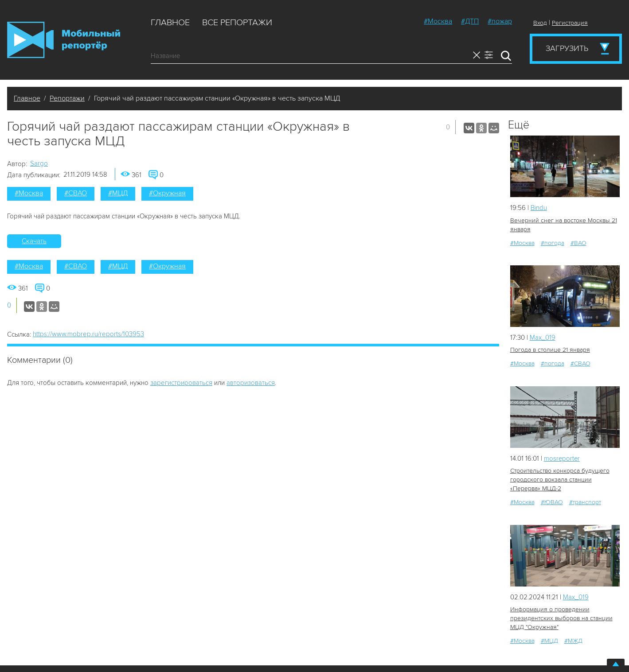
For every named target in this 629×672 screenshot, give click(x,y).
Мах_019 (543, 338)
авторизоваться (251, 383)
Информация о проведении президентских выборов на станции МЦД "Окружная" (561, 618)
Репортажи (67, 98)
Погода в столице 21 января (550, 350)
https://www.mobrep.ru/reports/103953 (88, 334)
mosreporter (562, 458)
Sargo (39, 163)
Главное (170, 23)
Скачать (34, 241)
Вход (540, 23)
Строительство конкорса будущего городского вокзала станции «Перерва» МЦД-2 (560, 480)
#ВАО (578, 243)
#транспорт (585, 502)
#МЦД (118, 193)
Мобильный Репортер (64, 40)
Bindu (539, 208)
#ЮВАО (552, 502)
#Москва (438, 21)
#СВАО (76, 193)
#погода (553, 243)
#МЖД (573, 641)
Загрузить (567, 48)
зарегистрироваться (181, 383)
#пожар (500, 21)
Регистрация (570, 23)
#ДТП (470, 21)
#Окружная (167, 193)
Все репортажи (237, 23)
